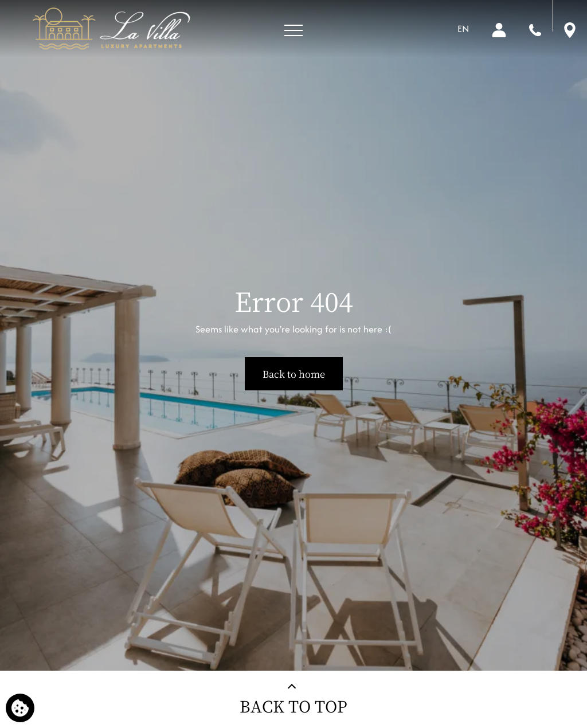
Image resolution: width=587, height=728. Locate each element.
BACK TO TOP (293, 706)
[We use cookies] (20, 708)
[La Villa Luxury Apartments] (111, 29)
